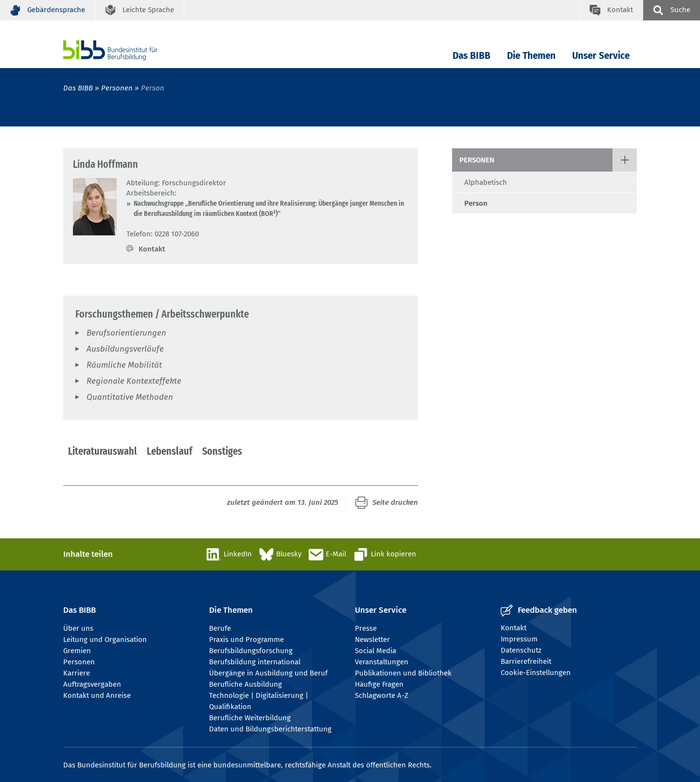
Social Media (376, 651)
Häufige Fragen (379, 684)
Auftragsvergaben (92, 684)
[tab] (103, 452)
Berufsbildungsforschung (251, 651)
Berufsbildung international (255, 662)
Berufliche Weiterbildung (250, 718)
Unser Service (601, 56)
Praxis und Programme (246, 640)
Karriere (77, 673)
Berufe (220, 628)
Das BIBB (472, 56)
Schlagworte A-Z (382, 695)
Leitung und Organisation (105, 640)
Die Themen (531, 56)
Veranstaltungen (382, 662)
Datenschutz (521, 650)
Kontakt (152, 249)
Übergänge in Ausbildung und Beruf (268, 673)
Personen (117, 88)
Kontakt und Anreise (97, 695)
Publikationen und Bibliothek (403, 673)
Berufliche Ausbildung (245, 684)
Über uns (78, 628)
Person (476, 203)
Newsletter (372, 640)
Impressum (519, 639)
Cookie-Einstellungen (536, 673)
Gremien (77, 651)
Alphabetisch (486, 182)
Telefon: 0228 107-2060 (163, 234)
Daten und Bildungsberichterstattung (270, 729)
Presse (366, 628)
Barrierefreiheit (526, 661)
